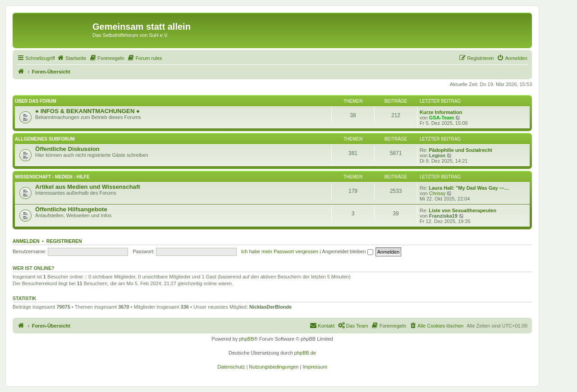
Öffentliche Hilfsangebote (71, 209)
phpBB (246, 339)
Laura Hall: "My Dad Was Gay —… (469, 188)
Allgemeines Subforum (45, 139)
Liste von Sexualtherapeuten (463, 210)
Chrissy (437, 193)
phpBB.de (305, 353)
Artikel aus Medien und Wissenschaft (88, 187)
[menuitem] (72, 58)
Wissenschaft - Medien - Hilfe (52, 177)
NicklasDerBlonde (270, 307)
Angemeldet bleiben (347, 251)
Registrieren (64, 241)
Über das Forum (36, 101)
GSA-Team (442, 118)
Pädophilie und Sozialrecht (460, 150)
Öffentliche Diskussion (67, 149)
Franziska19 (443, 216)
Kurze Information (441, 112)
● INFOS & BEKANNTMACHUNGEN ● (87, 111)
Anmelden (26, 241)
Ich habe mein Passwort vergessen (280, 251)
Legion (437, 155)
